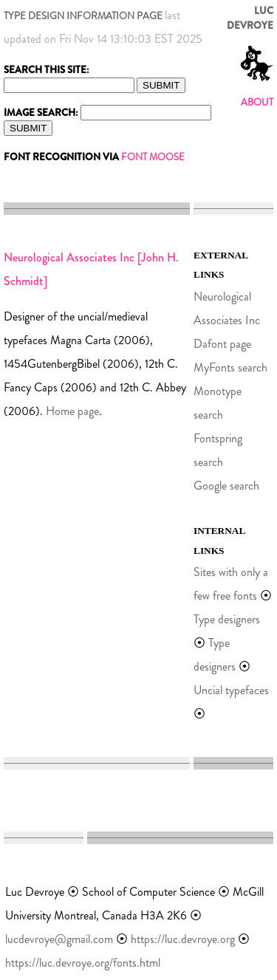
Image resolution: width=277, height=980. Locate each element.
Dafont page (222, 344)
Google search (226, 486)
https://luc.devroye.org (183, 939)
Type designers (227, 619)
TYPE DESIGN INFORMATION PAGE (83, 16)
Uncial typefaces (231, 690)
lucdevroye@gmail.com (59, 939)
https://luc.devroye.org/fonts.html (83, 963)
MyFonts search (230, 367)
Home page (72, 411)
